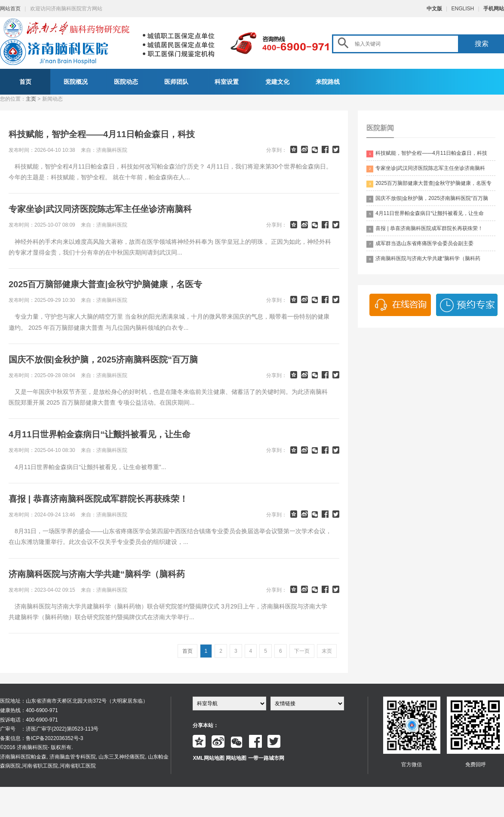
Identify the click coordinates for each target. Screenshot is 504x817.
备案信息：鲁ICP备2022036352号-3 (41, 738)
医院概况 (76, 82)
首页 (25, 82)
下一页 (302, 651)
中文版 (434, 9)
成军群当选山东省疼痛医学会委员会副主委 (420, 244)
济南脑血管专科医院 (73, 757)
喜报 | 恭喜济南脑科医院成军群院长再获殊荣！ (425, 229)
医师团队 (176, 82)
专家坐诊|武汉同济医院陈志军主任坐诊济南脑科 (426, 169)
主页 (31, 99)
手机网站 (494, 9)
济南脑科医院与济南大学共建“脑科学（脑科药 (423, 259)
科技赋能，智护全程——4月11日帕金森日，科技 (427, 154)
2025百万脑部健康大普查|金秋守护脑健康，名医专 (429, 184)
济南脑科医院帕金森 (23, 757)
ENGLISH (463, 9)
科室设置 (227, 82)
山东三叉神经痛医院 (122, 757)
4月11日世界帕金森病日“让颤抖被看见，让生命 (425, 214)
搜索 (482, 44)
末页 (327, 651)
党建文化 (277, 82)
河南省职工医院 (40, 766)
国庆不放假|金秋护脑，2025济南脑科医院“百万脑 (427, 199)
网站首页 (10, 9)
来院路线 (328, 82)
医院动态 (126, 82)
